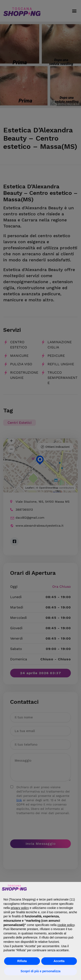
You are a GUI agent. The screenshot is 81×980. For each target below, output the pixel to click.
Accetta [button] (59, 961)
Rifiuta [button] (22, 961)
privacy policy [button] (20, 908)
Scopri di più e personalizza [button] (40, 971)
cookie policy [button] (66, 925)
